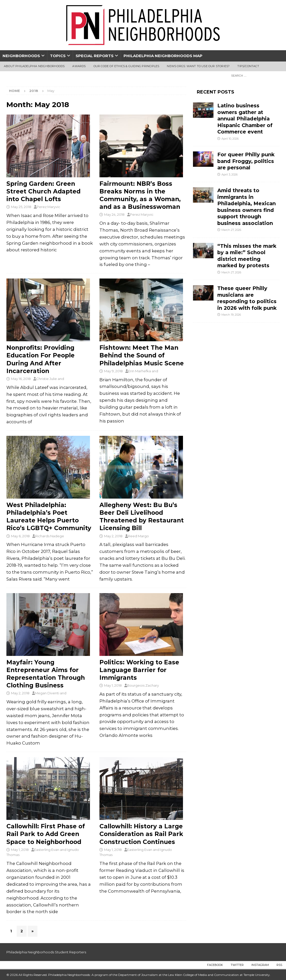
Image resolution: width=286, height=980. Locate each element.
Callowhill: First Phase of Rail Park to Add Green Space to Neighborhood (46, 834)
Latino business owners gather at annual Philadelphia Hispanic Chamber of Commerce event (245, 119)
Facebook (215, 965)
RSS (279, 965)
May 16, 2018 (21, 379)
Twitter (237, 965)
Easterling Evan (47, 850)
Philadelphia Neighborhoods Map (163, 56)
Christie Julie (47, 379)
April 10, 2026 (230, 139)
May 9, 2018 (113, 371)
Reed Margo (138, 536)
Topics (58, 56)
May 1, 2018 (113, 685)
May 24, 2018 (114, 214)
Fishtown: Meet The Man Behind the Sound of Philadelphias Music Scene (142, 355)
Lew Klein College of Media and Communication (203, 975)
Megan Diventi (47, 693)
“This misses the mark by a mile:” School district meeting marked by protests (247, 256)
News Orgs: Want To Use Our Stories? (198, 66)
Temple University (257, 975)
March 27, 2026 (231, 230)
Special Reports (95, 56)
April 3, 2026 (229, 174)
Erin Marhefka (140, 371)
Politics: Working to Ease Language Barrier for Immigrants (139, 670)
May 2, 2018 (113, 536)
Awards (79, 66)
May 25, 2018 (21, 207)
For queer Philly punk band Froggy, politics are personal (246, 161)
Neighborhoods (21, 56)
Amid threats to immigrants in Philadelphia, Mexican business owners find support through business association (247, 207)
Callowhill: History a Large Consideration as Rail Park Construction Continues (141, 834)
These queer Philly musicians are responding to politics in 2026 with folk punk (247, 298)
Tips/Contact (248, 66)
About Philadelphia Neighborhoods (34, 66)
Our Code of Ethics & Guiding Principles (126, 66)
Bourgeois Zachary (143, 685)
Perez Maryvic (48, 207)
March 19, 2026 (231, 315)
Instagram (260, 965)
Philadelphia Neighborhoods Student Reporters (46, 952)
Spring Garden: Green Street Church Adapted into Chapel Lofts (43, 191)
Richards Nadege (50, 536)
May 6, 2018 (20, 536)
